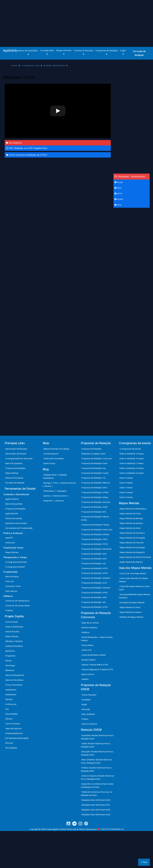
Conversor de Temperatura (17, 601)
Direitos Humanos (89, 628)
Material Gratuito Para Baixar (56, 449)
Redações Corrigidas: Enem (93, 454)
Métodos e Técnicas (14, 641)
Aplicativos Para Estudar (16, 523)
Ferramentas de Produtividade (19, 528)
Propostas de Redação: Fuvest (95, 473)
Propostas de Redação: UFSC (94, 583)
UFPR (118, 194)
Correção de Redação (139, 53)
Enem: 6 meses (126, 493)
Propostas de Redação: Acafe (94, 507)
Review (9, 661)
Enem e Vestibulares (14, 627)
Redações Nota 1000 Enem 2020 (96, 800)
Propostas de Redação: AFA (94, 512)
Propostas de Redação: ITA (93, 478)
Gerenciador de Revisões (16, 449)
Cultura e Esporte (89, 724)
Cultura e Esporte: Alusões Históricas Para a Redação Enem (97, 778)
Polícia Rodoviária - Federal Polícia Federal (97, 639)
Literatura (59, 501)
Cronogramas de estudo (130, 449)
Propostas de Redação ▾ (107, 52)
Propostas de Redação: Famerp (95, 525)
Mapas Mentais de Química (131, 523)
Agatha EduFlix (12, 499)
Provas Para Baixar (14, 685)
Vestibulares (11, 690)
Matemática (49, 491)
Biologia (47, 483)
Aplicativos (10, 651)
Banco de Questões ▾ (28, 52)
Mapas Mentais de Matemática (133, 509)
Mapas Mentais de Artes (130, 528)
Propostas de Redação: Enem (94, 463)
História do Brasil (68, 483)
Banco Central (88, 674)
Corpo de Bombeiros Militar (94, 655)
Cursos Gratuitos (13, 724)
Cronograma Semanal (15, 567)
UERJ (118, 188)
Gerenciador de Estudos (16, 454)
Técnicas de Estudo (14, 518)
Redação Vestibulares (54, 66)
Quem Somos (49, 463)
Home (15, 66)
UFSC (118, 205)
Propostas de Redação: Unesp (95, 497)
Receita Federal (88, 660)
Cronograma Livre (31, 66)
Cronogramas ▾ (47, 52)
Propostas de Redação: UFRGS (95, 493)
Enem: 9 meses (126, 478)
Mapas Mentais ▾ (64, 52)
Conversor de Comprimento (18, 606)
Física (56, 483)
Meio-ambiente (88, 714)
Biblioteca (10, 670)
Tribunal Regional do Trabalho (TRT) (97, 670)
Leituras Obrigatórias (15, 675)
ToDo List (10, 581)
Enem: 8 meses (126, 483)
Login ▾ (123, 52)
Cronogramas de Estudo (16, 562)
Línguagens (61, 491)
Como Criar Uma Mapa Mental (133, 574)
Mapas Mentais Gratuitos (131, 612)
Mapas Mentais (12, 473)
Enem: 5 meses (126, 497)
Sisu (7, 709)
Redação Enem (50, 475)
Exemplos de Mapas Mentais (132, 603)
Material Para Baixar (14, 478)
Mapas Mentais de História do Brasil (135, 557)
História (48, 486)
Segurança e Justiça (90, 623)
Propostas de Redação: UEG (94, 554)
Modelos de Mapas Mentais (131, 617)
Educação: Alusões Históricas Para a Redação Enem (97, 753)
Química (47, 496)
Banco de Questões (14, 463)
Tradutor (9, 611)
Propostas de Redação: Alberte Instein (95, 518)
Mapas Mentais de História (131, 562)
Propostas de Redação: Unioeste (96, 578)
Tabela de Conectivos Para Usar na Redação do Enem (96, 794)
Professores (11, 704)
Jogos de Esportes (13, 729)
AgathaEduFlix (12, 514)
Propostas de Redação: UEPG (95, 568)
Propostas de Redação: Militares (96, 483)
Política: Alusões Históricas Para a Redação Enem (96, 769)
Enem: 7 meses (126, 488)
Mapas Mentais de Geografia (132, 552)
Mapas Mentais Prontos (130, 607)
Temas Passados (89, 695)
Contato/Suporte (51, 454)
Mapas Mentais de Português (132, 538)
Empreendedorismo (14, 733)
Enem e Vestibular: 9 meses (132, 454)
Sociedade (86, 700)
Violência (85, 632)
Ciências (9, 719)
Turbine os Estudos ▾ (83, 52)
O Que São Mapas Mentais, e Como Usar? (134, 588)
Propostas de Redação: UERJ (94, 488)
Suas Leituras (11, 591)
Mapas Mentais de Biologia (131, 518)
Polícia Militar (87, 645)
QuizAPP (9, 538)
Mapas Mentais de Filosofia (132, 543)
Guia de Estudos (12, 632)
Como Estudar (12, 622)
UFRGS (119, 199)
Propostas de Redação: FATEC (95, 544)
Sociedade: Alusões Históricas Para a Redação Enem (97, 737)
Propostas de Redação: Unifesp (95, 535)
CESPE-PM (86, 650)
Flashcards (10, 543)
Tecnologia (10, 666)
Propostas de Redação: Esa (94, 468)
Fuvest (119, 182)
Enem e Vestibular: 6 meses (132, 468)
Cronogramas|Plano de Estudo (19, 459)
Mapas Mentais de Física (130, 514)
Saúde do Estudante (14, 646)
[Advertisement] (76, 20)
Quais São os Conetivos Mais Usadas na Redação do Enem (97, 786)
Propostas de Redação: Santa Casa (97, 530)
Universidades (11, 714)
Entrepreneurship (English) (17, 738)
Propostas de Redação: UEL (94, 564)
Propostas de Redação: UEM (94, 559)
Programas (10, 656)
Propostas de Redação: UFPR (95, 573)
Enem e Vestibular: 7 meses (131, 463)
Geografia (48, 501)
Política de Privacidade (53, 459)
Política (85, 719)
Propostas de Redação (15, 468)
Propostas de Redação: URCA (94, 539)
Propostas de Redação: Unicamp (96, 502)
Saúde (84, 705)
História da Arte (60, 496)
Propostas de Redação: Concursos (97, 459)
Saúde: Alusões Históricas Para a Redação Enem (95, 745)
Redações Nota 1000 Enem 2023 (96, 815)
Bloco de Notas (12, 577)
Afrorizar (9, 743)
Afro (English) (11, 748)
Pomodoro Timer (13, 586)
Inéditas (85, 679)
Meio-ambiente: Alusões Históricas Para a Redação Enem (96, 761)
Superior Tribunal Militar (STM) (95, 665)
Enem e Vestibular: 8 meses (132, 459)
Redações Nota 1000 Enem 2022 (96, 810)
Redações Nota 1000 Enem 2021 (96, 805)
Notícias (9, 699)
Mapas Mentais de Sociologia (132, 548)
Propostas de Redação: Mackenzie (96, 549)
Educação (86, 709)
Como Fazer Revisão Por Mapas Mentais (133, 580)
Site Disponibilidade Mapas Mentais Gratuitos (135, 596)
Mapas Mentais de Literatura (132, 533)
